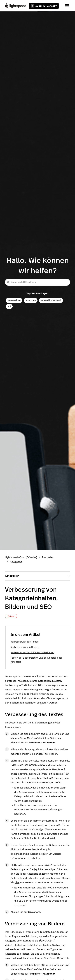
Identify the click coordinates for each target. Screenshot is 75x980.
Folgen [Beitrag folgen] (11, 616)
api (9, 306)
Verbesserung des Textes (25, 642)
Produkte (47, 557)
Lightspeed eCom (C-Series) (21, 557)
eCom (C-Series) (44, 6)
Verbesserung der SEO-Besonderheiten (32, 653)
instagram (31, 300)
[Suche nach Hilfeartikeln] (37, 282)
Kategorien (16, 562)
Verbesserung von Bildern (25, 647)
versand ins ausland (51, 300)
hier (45, 854)
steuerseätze (14, 300)
